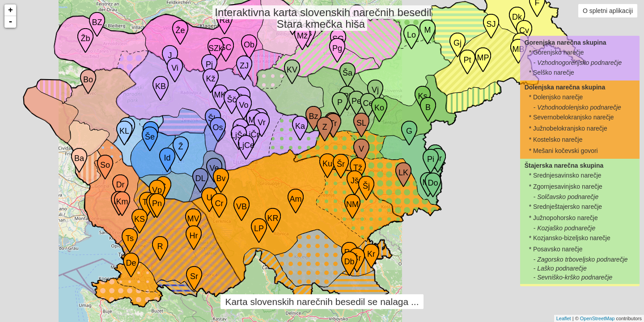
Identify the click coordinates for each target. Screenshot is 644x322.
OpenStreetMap (597, 318)
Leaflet (564, 318)
